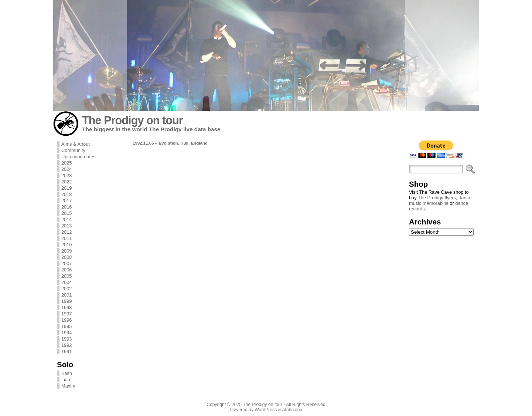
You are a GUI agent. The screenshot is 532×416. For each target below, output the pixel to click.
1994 (66, 333)
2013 (66, 226)
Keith (67, 373)
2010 (66, 245)
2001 (66, 295)
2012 (66, 232)
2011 (66, 238)
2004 (66, 282)
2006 (66, 270)
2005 (66, 276)
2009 (66, 251)
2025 (66, 163)
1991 (66, 351)
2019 (66, 188)
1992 (66, 345)
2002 (66, 289)
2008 (66, 257)
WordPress (266, 410)
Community (73, 150)
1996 (66, 320)
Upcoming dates (78, 157)
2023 (66, 175)
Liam (66, 380)
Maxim (68, 386)
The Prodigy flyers (437, 198)
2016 (66, 207)
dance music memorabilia (440, 200)
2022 (66, 182)
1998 (66, 307)
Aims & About (76, 144)
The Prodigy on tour (132, 120)
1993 (66, 339)
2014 (66, 219)
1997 (66, 314)
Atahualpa (292, 410)
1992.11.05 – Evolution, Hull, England (170, 143)
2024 (66, 169)
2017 (66, 201)
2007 (66, 263)
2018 (66, 194)
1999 (66, 301)
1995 (66, 326)
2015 (66, 213)
